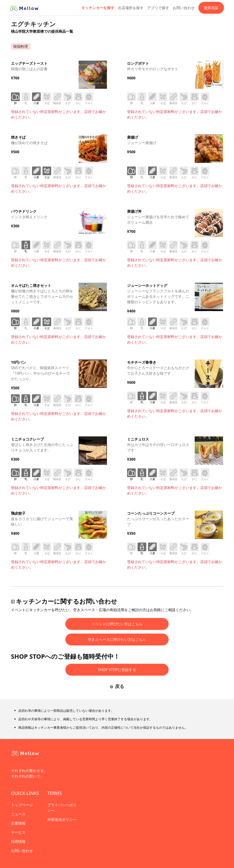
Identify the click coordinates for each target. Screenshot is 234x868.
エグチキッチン (33, 24)
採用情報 (18, 841)
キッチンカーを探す (98, 8)
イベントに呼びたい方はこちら (117, 624)
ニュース (18, 814)
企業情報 (18, 823)
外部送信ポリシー (62, 820)
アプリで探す (158, 8)
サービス (18, 832)
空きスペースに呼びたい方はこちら (117, 640)
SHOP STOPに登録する (117, 670)
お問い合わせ (184, 8)
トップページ (22, 805)
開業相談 (211, 8)
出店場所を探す (131, 8)
